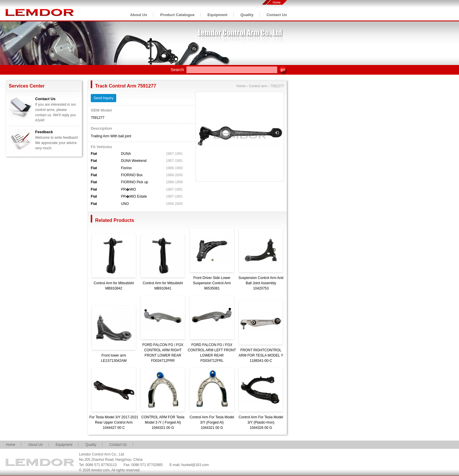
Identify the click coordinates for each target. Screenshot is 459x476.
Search (177, 70)
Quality (247, 15)
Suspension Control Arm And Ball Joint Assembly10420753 (261, 283)
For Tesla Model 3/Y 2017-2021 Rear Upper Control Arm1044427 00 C (114, 422)
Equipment (217, 15)
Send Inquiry (103, 98)
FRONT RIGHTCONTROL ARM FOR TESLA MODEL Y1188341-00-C (261, 355)
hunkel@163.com (195, 465)
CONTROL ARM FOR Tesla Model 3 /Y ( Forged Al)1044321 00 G (163, 422)
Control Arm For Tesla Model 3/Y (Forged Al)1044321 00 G (212, 422)
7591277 (277, 86)
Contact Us (277, 15)
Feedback (44, 132)
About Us (139, 15)
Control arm (258, 86)
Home (241, 86)
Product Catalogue (177, 15)
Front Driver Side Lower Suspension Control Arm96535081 (212, 283)
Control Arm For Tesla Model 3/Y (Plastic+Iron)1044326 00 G (261, 422)
